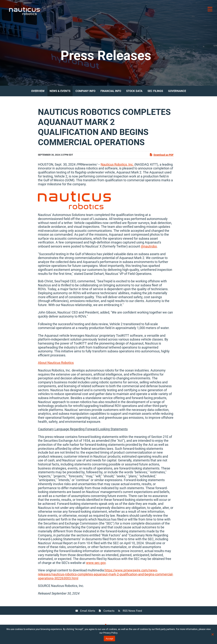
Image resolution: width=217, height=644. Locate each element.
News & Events (60, 91)
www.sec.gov (96, 563)
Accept (109, 639)
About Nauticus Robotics (56, 363)
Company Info (85, 91)
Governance (177, 91)
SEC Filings (155, 91)
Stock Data (134, 91)
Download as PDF (161, 155)
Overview (38, 91)
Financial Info (111, 91)
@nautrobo (149, 246)
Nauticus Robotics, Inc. (117, 164)
